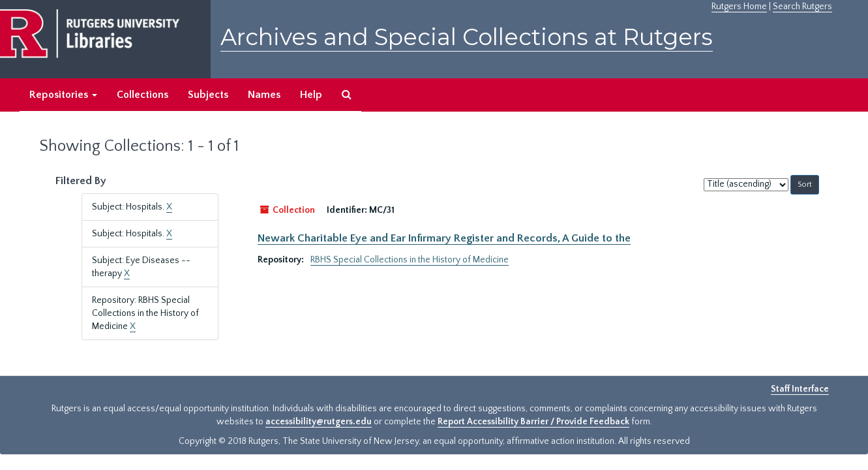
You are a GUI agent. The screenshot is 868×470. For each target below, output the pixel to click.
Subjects (208, 95)
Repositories (63, 95)
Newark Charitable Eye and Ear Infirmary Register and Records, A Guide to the (444, 238)
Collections (142, 95)
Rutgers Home (739, 7)
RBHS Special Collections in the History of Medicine (410, 260)
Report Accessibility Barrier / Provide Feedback (533, 422)
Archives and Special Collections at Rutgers (467, 37)
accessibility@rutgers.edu (319, 422)
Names (264, 95)
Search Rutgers (802, 7)
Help (311, 95)
